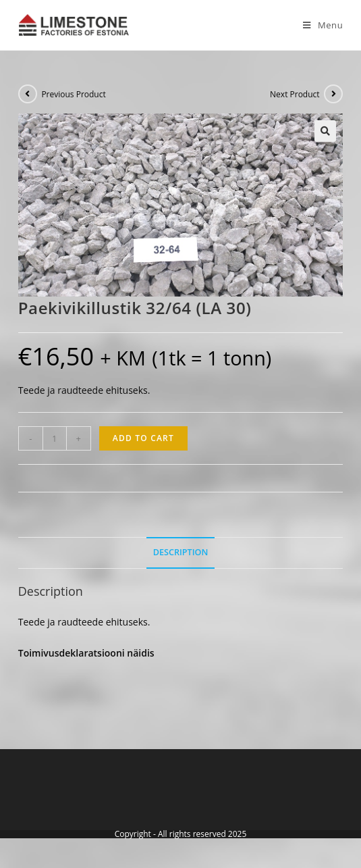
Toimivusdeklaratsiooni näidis (86, 653)
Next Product (295, 94)
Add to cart (143, 438)
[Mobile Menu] (318, 25)
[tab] (181, 553)
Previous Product (73, 94)
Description (181, 552)
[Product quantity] (55, 438)
